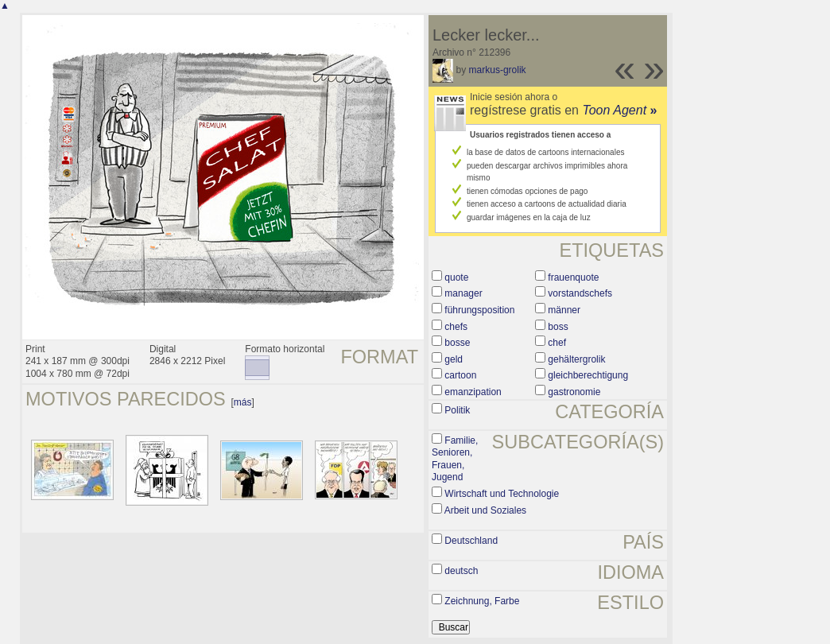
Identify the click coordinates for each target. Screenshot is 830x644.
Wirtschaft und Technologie (502, 494)
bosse (457, 343)
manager (463, 293)
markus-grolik (498, 70)
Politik (457, 410)
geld (454, 359)
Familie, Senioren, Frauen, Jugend (455, 459)
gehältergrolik (576, 359)
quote (456, 277)
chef (557, 343)
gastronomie (574, 392)
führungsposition (479, 310)
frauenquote (573, 277)
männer (564, 310)
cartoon (460, 375)
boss (558, 327)
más (243, 402)
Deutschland (471, 541)
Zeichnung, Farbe (482, 601)
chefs (456, 327)
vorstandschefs (580, 293)
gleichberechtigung (588, 375)
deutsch (461, 571)
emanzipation (473, 392)
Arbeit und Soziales (485, 510)
